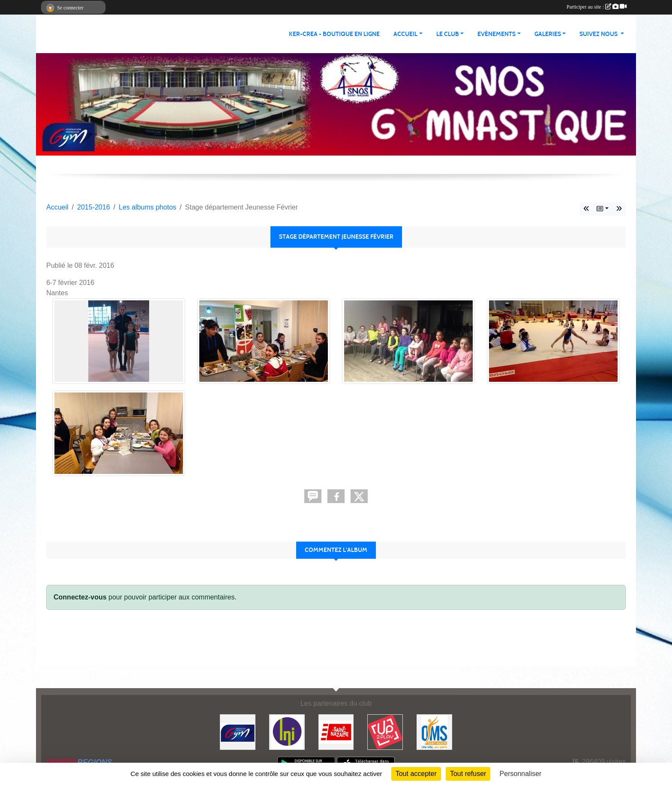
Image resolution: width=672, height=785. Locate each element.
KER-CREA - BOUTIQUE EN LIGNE (334, 34)
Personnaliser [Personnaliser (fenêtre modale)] (521, 774)
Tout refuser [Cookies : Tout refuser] (468, 774)
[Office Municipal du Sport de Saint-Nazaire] (434, 732)
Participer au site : (597, 7)
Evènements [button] (496, 34)
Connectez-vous (80, 597)
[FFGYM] (238, 732)
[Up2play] (385, 732)
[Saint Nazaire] (336, 732)
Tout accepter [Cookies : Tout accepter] (416, 774)
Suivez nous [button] (599, 34)
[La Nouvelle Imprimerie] (287, 732)
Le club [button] (448, 34)
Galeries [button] (548, 34)
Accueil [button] (405, 34)
